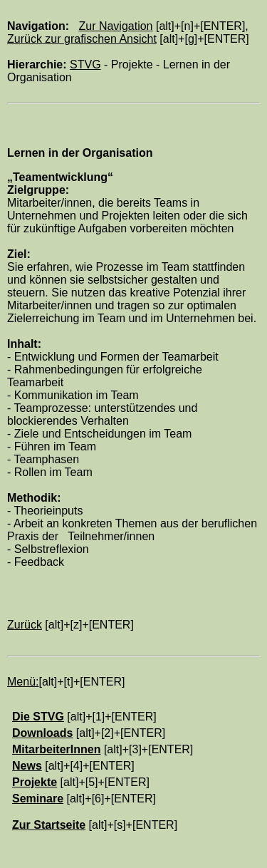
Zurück (25, 625)
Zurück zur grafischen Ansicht (82, 39)
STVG (85, 64)
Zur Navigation (115, 26)
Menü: (23, 682)
